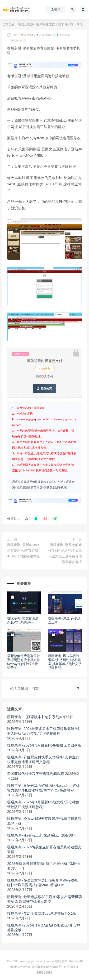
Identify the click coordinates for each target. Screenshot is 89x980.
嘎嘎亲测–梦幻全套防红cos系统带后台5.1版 (42, 913)
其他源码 (83, 24)
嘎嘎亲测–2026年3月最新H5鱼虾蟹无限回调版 (44, 745)
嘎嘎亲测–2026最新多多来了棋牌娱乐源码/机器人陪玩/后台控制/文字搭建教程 (43, 731)
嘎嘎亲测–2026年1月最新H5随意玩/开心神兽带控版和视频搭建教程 (43, 804)
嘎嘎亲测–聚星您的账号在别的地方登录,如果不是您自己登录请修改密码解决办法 (65, 553)
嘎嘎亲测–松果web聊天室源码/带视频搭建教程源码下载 (44, 821)
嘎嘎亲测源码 (46, 35)
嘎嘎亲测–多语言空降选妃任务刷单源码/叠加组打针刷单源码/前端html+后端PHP (43, 882)
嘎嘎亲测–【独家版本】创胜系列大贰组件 (40, 717)
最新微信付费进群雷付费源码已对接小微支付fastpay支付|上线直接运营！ (23, 662)
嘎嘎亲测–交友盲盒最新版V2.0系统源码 (23, 620)
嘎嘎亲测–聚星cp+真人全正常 (65, 620)
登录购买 (44, 389)
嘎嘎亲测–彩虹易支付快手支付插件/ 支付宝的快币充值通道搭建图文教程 (43, 759)
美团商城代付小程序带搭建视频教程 (36, 774)
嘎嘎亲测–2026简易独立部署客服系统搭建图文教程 (44, 849)
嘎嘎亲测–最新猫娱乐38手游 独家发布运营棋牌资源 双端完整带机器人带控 (44, 899)
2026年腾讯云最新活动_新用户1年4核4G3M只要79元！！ (44, 866)
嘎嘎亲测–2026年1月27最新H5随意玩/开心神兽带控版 (44, 927)
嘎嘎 (12, 35)
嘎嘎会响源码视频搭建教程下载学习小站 (46, 24)
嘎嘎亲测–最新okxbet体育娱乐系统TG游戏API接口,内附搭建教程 (23, 550)
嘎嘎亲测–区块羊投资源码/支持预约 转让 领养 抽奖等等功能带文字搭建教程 (65, 662)
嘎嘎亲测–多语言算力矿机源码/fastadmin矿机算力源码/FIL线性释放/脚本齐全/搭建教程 (43, 788)
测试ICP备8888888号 (47, 967)
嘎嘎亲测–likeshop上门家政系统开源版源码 (41, 835)
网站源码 (64, 35)
